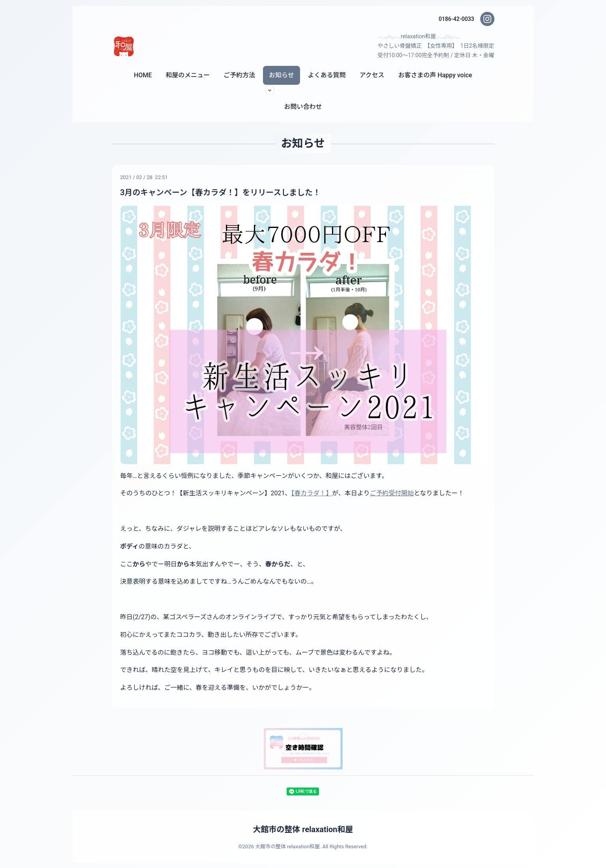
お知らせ (282, 75)
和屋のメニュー (188, 75)
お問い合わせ (303, 107)
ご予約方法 (239, 75)
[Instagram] (487, 19)
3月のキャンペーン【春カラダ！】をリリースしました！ (221, 192)
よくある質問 (327, 75)
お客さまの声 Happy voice (435, 75)
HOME (143, 75)
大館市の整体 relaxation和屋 (303, 829)
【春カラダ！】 (312, 493)
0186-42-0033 (456, 19)
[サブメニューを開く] (270, 90)
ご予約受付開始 (392, 493)
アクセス (372, 75)
